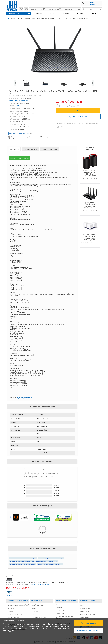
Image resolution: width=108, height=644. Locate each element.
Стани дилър (61, 613)
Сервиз (10, 611)
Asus (17, 106)
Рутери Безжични (50, 18)
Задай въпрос (23, 100)
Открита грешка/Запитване (75, 124)
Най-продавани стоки (88, 615)
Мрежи (28, 18)
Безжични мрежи (37, 18)
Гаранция (11, 608)
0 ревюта (28, 98)
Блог (82, 605)
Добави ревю (13, 100)
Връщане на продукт (15, 615)
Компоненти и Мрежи (18, 18)
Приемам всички (88, 623)
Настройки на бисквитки (88, 631)
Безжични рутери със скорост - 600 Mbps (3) (23, 564)
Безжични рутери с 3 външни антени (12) (22, 561)
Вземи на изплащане (19, 158)
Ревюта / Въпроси (49, 149)
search (81, 7)
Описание (15, 149)
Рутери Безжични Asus (64, 18)
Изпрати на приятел (92, 124)
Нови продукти (85, 611)
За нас (58, 605)
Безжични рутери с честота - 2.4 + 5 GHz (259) (23, 558)
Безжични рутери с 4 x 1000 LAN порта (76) (51, 558)
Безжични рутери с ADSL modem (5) (47, 561)
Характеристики (30, 149)
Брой (58, 105)
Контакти (59, 608)
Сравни (62, 127)
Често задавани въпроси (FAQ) (18, 605)
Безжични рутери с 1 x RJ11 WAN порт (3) (50, 564)
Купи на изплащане (78, 116)
